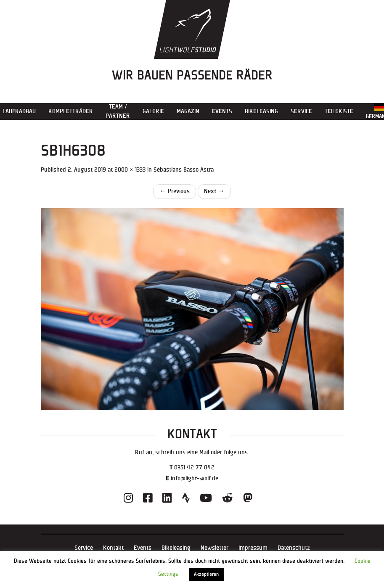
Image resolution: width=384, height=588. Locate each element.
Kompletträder (71, 111)
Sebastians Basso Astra (184, 170)
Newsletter (215, 548)
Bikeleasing (261, 111)
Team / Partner (118, 111)
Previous (175, 191)
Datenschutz (294, 548)
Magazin (188, 111)
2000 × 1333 (130, 170)
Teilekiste (339, 111)
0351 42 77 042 (194, 467)
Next (214, 191)
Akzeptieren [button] (206, 574)
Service (301, 111)
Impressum (253, 548)
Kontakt (113, 548)
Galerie (153, 111)
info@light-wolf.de (195, 478)
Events (222, 111)
